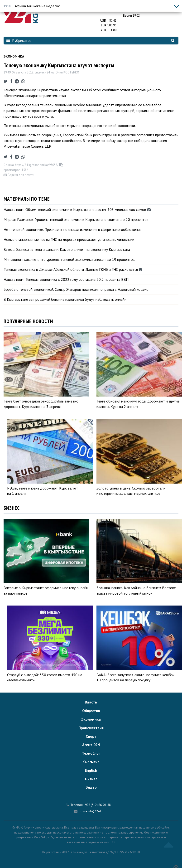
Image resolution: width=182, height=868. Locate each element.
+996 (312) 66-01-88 (97, 805)
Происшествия (91, 728)
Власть (91, 702)
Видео (91, 787)
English (91, 770)
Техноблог (91, 753)
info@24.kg (96, 811)
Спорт (91, 736)
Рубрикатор (19, 40)
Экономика (14, 56)
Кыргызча (91, 762)
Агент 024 (91, 745)
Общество (91, 711)
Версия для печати (19, 175)
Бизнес (91, 779)
